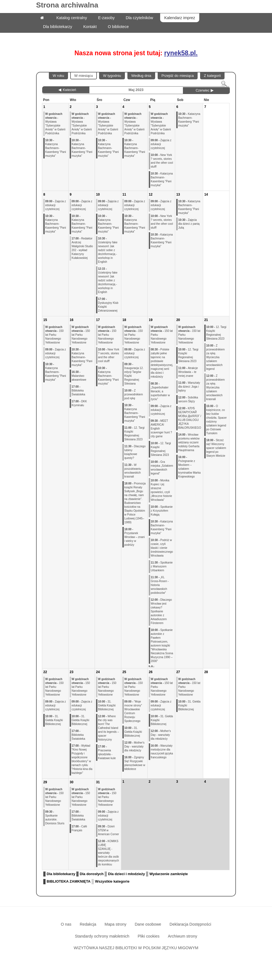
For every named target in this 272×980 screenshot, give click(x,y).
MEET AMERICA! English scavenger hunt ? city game (161, 429)
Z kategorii (212, 76)
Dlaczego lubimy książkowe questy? (135, 452)
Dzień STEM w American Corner (109, 830)
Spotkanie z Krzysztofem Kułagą (162, 511)
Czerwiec (202, 90)
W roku (58, 76)
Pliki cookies (149, 936)
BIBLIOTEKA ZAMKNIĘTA (69, 881)
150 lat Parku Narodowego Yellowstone (54, 335)
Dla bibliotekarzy (61, 874)
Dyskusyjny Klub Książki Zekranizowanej (108, 305)
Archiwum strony (183, 936)
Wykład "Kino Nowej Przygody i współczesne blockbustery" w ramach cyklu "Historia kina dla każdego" (82, 759)
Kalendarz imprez (180, 18)
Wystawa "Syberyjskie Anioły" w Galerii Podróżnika (55, 124)
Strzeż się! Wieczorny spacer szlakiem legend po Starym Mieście (216, 448)
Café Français (79, 828)
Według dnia (141, 76)
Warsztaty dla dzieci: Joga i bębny (189, 387)
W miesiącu (83, 76)
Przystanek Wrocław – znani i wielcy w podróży (134, 537)
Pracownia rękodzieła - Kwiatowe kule (107, 752)
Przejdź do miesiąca (178, 76)
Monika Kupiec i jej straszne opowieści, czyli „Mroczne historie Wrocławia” (161, 490)
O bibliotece (118, 27)
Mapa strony (116, 924)
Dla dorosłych (92, 874)
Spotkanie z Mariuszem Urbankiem (162, 566)
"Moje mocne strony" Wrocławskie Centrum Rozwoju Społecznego (133, 711)
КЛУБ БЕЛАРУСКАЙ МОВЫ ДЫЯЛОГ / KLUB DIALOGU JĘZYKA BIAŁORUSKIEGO (190, 418)
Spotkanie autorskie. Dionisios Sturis (55, 818)
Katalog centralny (72, 18)
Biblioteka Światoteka (78, 391)
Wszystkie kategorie (112, 881)
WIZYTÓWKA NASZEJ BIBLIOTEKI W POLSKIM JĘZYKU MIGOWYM (136, 948)
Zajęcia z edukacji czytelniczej (161, 144)
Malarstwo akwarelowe (79, 376)
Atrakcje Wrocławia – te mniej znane (188, 372)
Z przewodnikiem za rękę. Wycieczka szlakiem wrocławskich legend (216, 357)
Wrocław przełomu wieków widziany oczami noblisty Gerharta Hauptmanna (189, 442)
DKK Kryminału (79, 403)
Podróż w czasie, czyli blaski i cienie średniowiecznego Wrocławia (162, 548)
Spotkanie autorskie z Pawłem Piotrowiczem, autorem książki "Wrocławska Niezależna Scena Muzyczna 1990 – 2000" (162, 646)
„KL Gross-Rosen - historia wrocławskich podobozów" (160, 585)
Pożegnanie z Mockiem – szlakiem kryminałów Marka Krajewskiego (189, 467)
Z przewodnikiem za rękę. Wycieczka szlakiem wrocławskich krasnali (216, 387)
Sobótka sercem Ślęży (188, 399)
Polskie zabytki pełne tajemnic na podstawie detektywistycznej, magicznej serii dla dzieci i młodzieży (162, 363)
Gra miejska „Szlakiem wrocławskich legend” (162, 468)
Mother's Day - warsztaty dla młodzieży (134, 747)
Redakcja (88, 924)
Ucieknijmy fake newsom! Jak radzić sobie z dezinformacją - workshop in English (108, 250)
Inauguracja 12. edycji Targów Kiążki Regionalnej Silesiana (134, 374)
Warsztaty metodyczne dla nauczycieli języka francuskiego (162, 752)
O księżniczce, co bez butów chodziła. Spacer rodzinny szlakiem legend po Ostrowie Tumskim (216, 420)
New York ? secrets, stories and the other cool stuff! (162, 161)
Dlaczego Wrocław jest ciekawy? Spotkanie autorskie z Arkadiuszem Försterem (161, 611)
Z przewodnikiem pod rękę (134, 394)
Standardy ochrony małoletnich (102, 936)
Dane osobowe (148, 924)
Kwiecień (69, 90)
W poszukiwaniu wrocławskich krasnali (133, 471)
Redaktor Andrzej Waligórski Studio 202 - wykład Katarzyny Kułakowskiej (82, 248)
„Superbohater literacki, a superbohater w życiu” (160, 391)
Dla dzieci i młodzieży (126, 874)
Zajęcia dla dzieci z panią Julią (189, 224)
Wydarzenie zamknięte (168, 874)
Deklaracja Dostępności (190, 924)
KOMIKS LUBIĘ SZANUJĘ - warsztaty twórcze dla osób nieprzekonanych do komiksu (109, 853)
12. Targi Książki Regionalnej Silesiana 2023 (134, 434)
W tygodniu (112, 76)
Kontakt (90, 27)
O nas (66, 924)
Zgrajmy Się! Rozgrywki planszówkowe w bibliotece (135, 763)
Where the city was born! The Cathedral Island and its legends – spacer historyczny (109, 728)
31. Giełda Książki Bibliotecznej (54, 720)
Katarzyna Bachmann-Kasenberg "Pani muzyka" (56, 148)
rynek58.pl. (181, 53)
